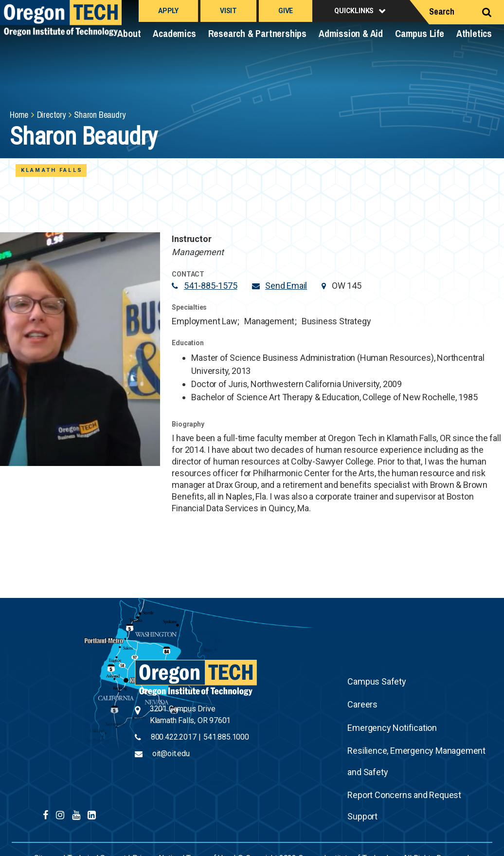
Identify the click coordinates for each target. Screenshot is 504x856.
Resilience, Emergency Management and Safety (416, 761)
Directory (51, 115)
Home (19, 115)
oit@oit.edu (171, 754)
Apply (168, 11)
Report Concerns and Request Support (404, 806)
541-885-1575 (211, 286)
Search (442, 11)
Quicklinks (354, 11)
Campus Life (420, 33)
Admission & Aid (351, 33)
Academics (174, 33)
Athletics (474, 33)
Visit (228, 11)
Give (286, 11)
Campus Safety (377, 681)
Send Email (286, 286)
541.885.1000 (226, 737)
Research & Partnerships (257, 33)
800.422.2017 (174, 737)
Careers (362, 704)
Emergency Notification (392, 728)
